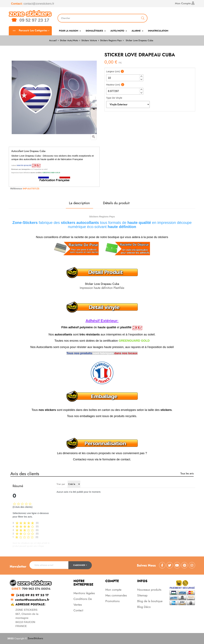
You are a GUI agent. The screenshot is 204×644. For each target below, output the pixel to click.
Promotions (112, 601)
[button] (141, 76)
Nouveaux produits (149, 590)
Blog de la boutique (150, 601)
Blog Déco (144, 607)
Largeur (113, 71)
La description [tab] (79, 203)
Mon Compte (185, 3)
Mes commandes (116, 595)
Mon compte (113, 590)
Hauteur (113, 85)
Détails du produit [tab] (116, 203)
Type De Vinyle (114, 98)
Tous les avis (187, 473)
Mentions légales (84, 593)
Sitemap (142, 595)
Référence (16, 188)
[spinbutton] (125, 78)
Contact (78, 610)
